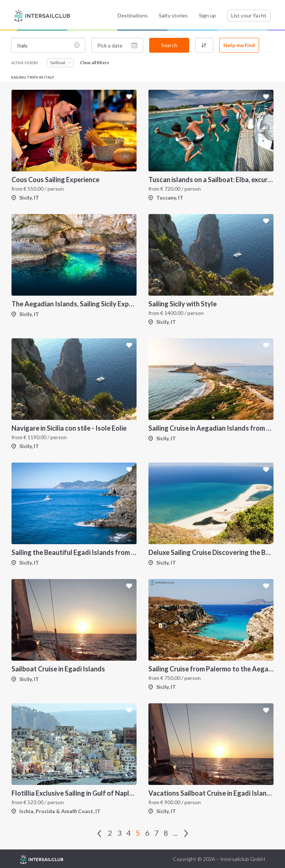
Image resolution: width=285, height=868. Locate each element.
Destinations (133, 15)
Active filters (24, 63)
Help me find (239, 45)
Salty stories (173, 15)
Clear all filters (94, 63)
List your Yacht (249, 15)
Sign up (207, 15)
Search (169, 45)
